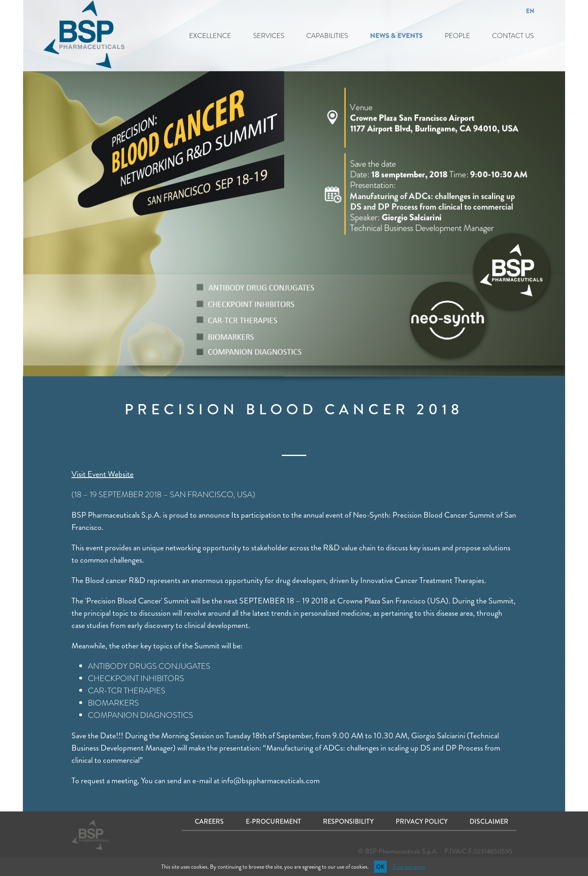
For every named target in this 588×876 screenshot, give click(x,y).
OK (380, 867)
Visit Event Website (102, 474)
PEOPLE (457, 36)
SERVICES (269, 36)
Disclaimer (489, 821)
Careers (209, 821)
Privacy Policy (422, 821)
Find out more (409, 867)
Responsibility (348, 821)
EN (530, 11)
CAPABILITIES (327, 36)
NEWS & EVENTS (396, 36)
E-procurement (273, 821)
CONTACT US (513, 36)
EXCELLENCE (210, 36)
